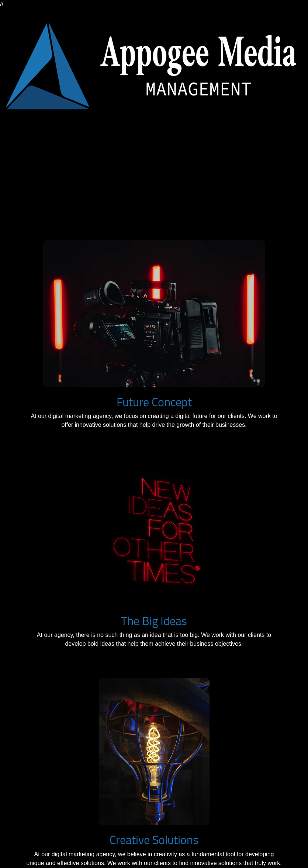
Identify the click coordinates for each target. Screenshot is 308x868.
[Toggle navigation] (16, 157)
